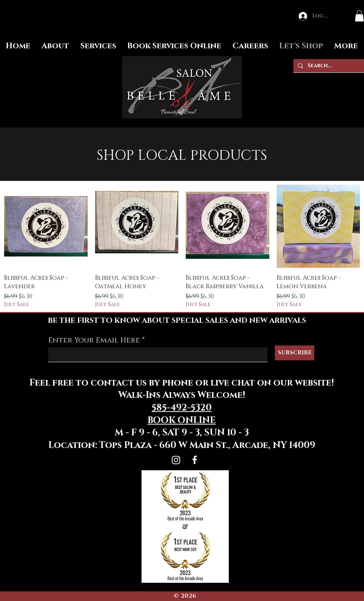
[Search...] (328, 66)
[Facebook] (195, 460)
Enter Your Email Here (94, 340)
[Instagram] (176, 460)
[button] (359, 16)
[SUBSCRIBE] (295, 353)
